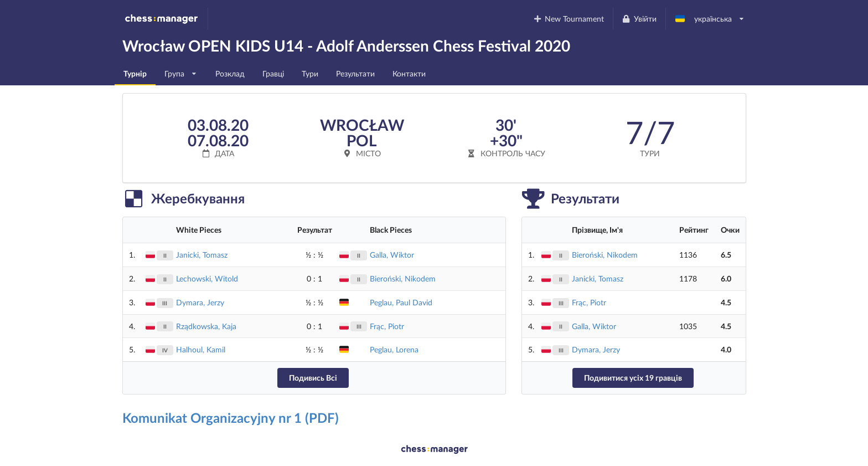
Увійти (639, 19)
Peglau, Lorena (394, 349)
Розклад (230, 73)
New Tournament (568, 19)
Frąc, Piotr (387, 326)
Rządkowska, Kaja (206, 326)
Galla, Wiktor (392, 255)
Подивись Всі (313, 378)
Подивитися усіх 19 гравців (633, 378)
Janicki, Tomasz (202, 255)
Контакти (409, 73)
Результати (355, 73)
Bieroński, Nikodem (403, 278)
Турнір (135, 73)
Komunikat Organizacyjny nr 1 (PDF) (231, 418)
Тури (310, 73)
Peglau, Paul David (401, 302)
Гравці (273, 73)
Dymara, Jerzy (200, 302)
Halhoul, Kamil (201, 349)
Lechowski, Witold (207, 278)
